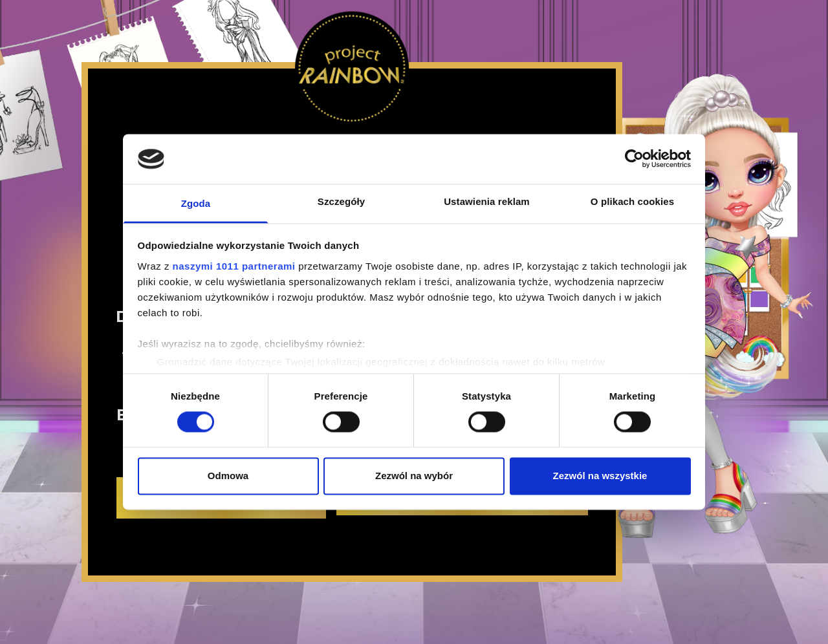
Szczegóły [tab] (341, 201)
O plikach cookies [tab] (632, 201)
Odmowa (228, 476)
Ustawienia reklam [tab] (487, 201)
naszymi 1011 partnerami (234, 266)
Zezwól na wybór (414, 476)
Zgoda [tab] (196, 203)
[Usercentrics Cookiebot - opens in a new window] (634, 159)
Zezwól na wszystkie (600, 476)
